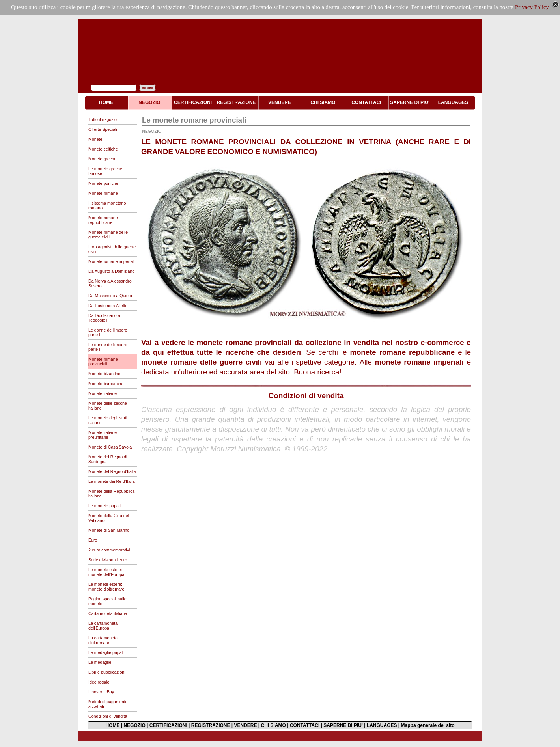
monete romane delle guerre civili (202, 362)
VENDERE (246, 725)
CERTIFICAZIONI (168, 725)
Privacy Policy (532, 7)
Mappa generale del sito (428, 725)
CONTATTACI (305, 725)
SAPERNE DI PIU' (343, 725)
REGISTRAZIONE (211, 725)
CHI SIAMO (273, 725)
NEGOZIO (134, 725)
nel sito (147, 88)
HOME (112, 725)
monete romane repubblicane (402, 352)
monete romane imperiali (419, 362)
